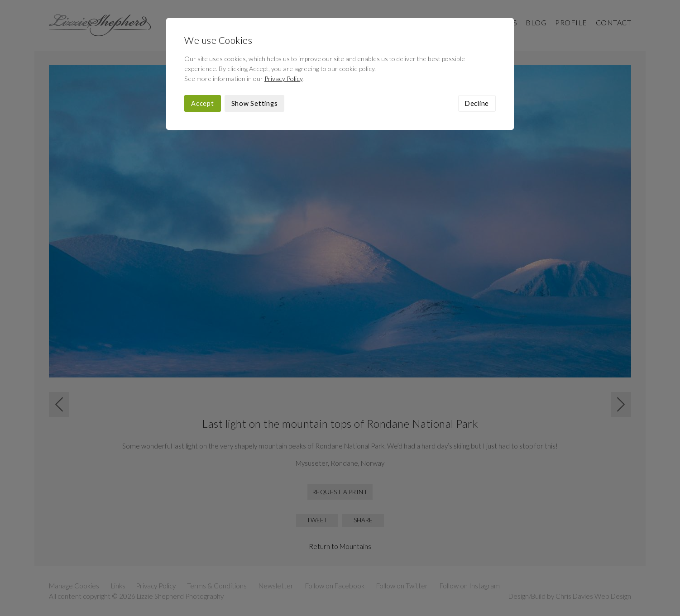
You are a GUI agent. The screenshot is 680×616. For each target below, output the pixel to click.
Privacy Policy (283, 79)
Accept (203, 103)
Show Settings (255, 103)
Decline (477, 103)
